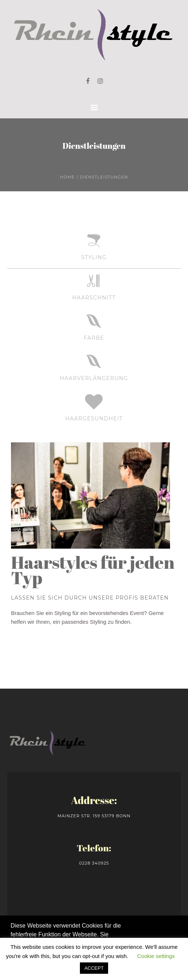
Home (67, 177)
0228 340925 (94, 863)
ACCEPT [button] (94, 968)
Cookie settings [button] (156, 956)
